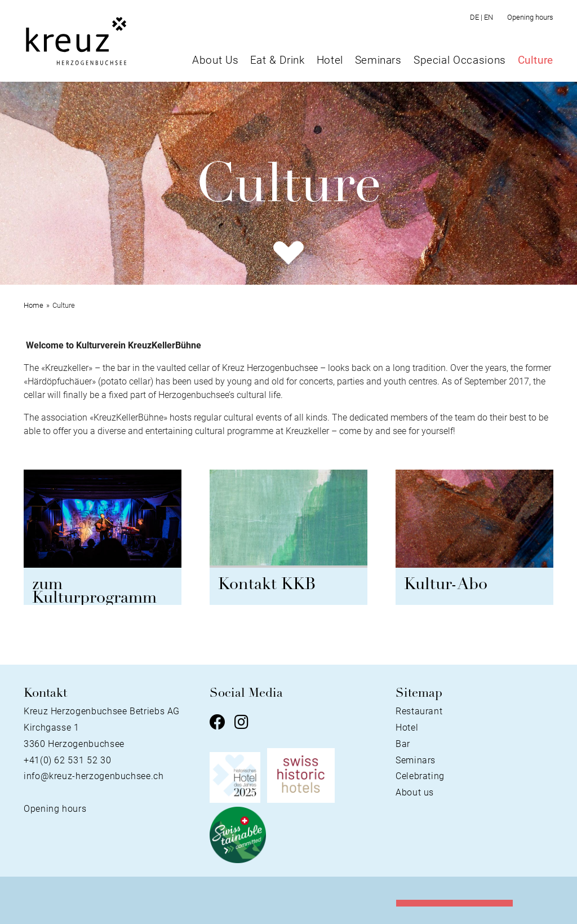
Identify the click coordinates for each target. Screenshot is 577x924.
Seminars (378, 60)
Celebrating (420, 776)
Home (34, 305)
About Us (215, 60)
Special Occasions (460, 60)
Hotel (330, 60)
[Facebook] (218, 723)
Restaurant (419, 711)
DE (477, 17)
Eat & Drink (278, 60)
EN (489, 17)
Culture (536, 60)
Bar (403, 744)
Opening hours (530, 17)
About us (415, 792)
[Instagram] (241, 723)
